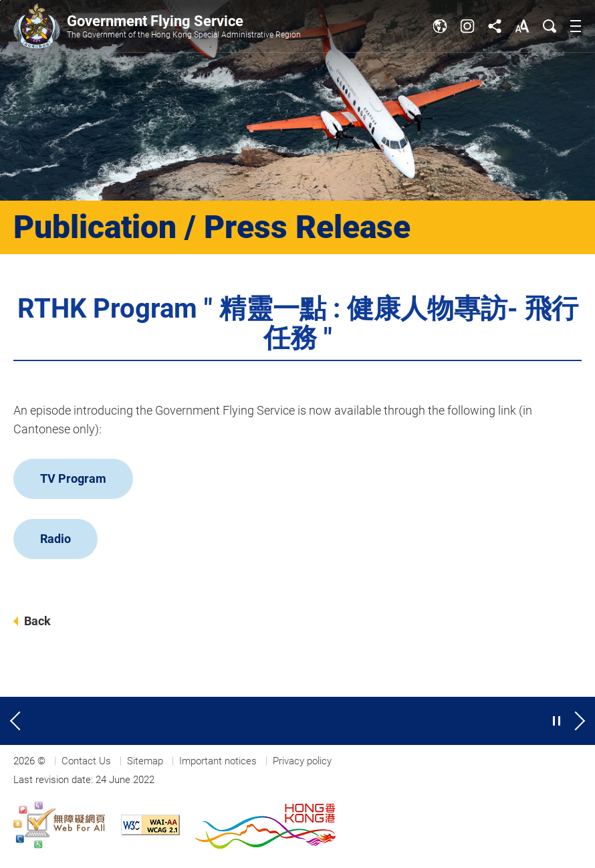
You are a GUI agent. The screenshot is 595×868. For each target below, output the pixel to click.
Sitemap (145, 761)
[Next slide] (578, 721)
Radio (55, 539)
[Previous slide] (17, 721)
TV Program (73, 478)
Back (37, 621)
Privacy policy (302, 761)
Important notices (218, 761)
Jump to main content (0, 0)
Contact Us (86, 761)
